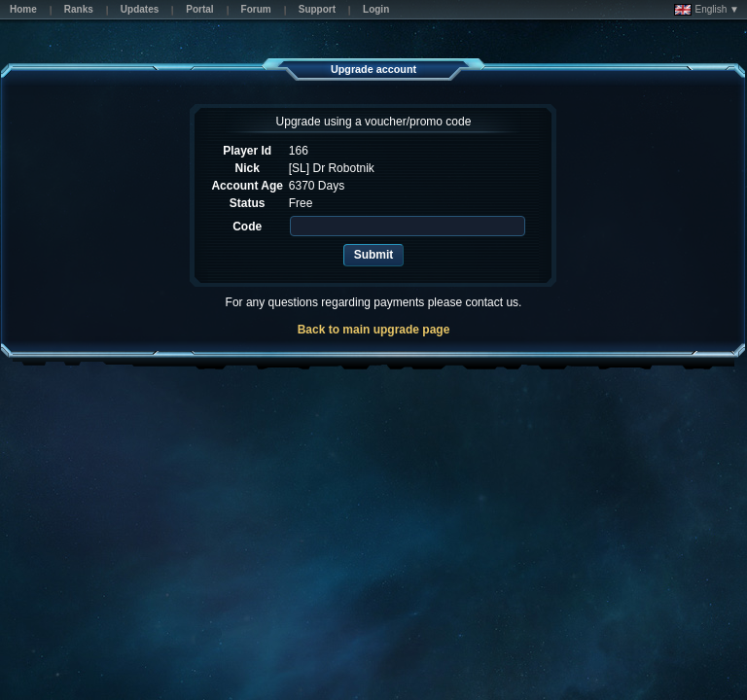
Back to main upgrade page (374, 330)
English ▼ (707, 10)
